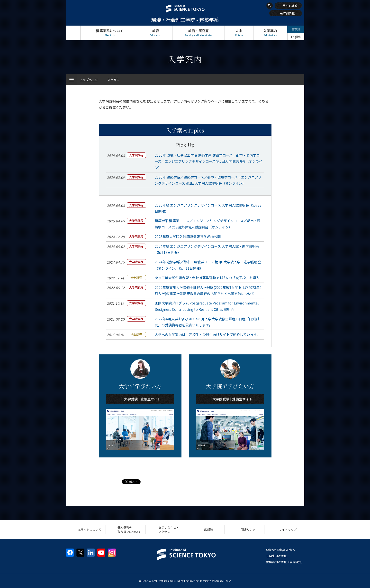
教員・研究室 (199, 33)
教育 (156, 33)
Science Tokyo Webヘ (280, 550)
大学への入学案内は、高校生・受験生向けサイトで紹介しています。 (207, 334)
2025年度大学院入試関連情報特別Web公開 (188, 237)
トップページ (73, 33)
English (296, 37)
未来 (239, 33)
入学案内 (270, 33)
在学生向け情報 (276, 556)
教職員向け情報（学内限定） (285, 562)
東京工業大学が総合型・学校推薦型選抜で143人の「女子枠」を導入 (207, 278)
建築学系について (110, 33)
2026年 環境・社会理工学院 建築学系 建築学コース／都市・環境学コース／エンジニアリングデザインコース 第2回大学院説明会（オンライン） (209, 161)
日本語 (296, 29)
